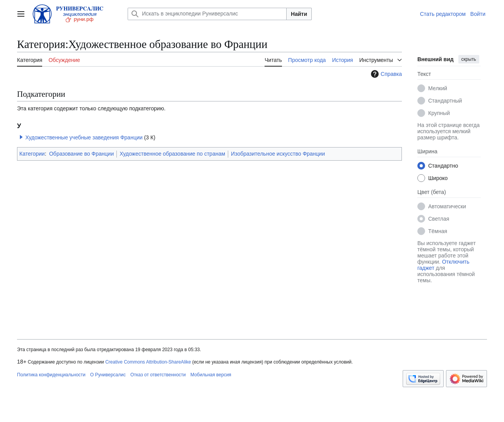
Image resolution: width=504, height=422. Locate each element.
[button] (21, 137)
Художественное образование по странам (172, 154)
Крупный (439, 113)
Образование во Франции (81, 154)
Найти (299, 14)
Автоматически (447, 206)
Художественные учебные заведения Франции (84, 137)
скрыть (469, 59)
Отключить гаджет (443, 265)
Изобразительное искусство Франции (278, 154)
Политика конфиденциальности (51, 375)
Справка (385, 74)
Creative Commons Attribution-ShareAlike (148, 362)
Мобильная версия (211, 375)
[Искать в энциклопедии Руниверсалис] (207, 14)
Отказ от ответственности (158, 375)
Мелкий (438, 88)
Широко (438, 178)
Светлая (439, 219)
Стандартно (443, 166)
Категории (32, 154)
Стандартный (445, 101)
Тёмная (438, 231)
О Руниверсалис (108, 375)
